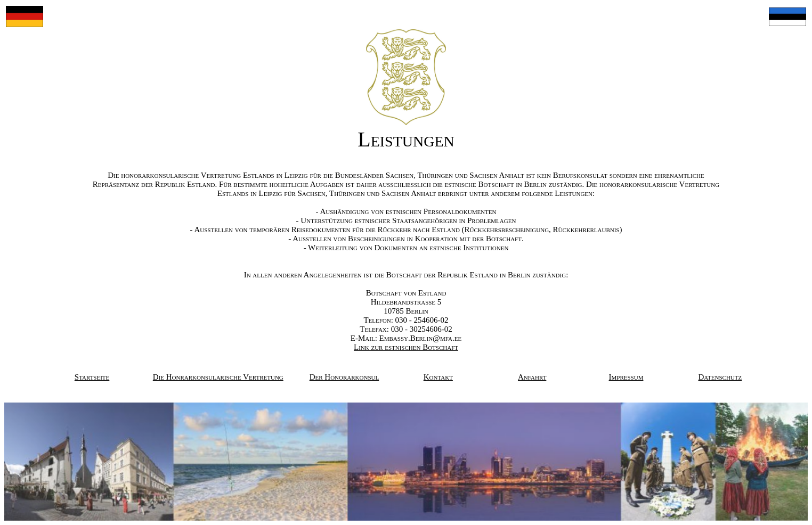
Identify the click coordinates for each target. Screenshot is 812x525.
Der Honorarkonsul (344, 377)
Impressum (626, 377)
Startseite (92, 377)
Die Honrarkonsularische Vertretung (218, 377)
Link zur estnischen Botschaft (406, 347)
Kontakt (438, 377)
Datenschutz (720, 377)
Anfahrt (532, 377)
